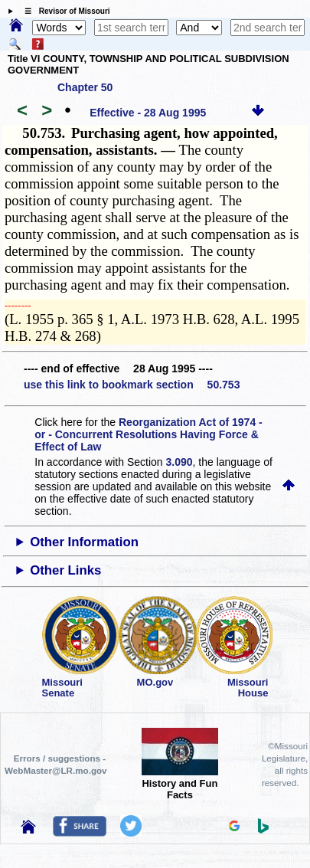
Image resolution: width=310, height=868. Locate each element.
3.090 (179, 462)
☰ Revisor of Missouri (64, 11)
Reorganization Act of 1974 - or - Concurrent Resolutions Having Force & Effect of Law (148, 434)
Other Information (84, 542)
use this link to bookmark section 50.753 (132, 385)
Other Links (65, 570)
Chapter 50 (85, 87)
